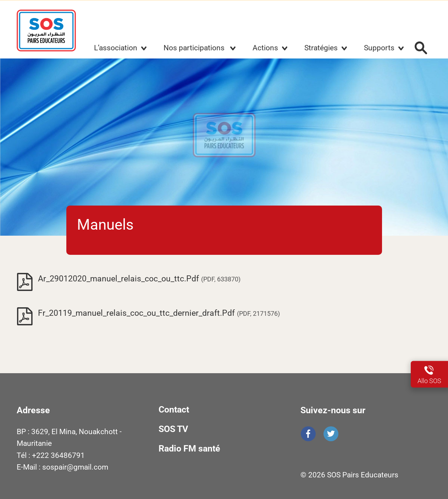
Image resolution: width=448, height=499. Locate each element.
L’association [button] (116, 48)
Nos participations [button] (195, 48)
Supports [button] (379, 48)
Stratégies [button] (321, 48)
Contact (174, 410)
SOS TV (173, 429)
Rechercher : (421, 48)
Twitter (331, 434)
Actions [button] (265, 48)
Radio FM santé (189, 448)
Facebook (308, 434)
